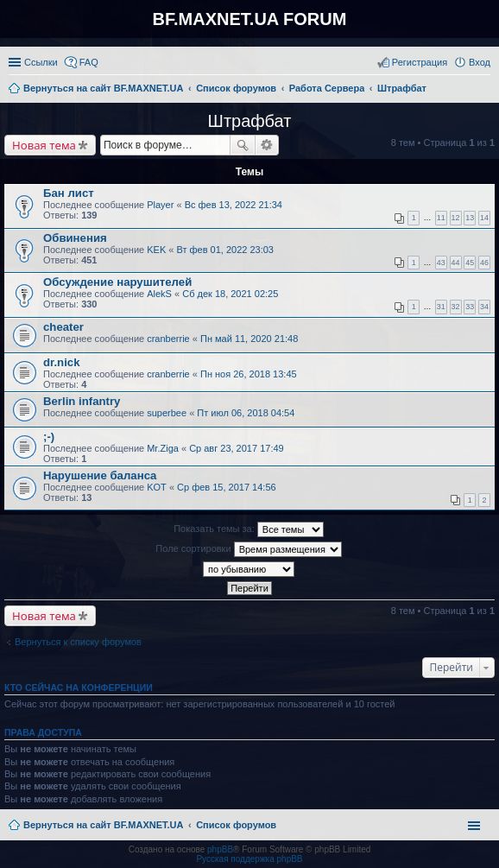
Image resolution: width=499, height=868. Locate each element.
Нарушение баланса (100, 475)
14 (484, 218)
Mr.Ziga (163, 448)
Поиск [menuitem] (485, 90)
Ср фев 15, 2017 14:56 (227, 487)
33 (470, 307)
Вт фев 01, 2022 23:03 (225, 250)
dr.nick (62, 362)
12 (456, 218)
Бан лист (69, 193)
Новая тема (44, 145)
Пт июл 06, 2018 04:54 (246, 413)
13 (470, 218)
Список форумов (236, 825)
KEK (156, 250)
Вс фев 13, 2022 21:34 (234, 205)
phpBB (220, 849)
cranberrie (168, 339)
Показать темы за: (249, 529)
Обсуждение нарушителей (117, 282)
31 (441, 307)
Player (160, 205)
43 (441, 263)
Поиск (243, 145)
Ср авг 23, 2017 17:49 (237, 448)
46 (484, 263)
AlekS (159, 294)
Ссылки (41, 62)
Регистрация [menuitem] (420, 62)
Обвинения (75, 238)
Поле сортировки (248, 549)
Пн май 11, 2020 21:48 (249, 339)
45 (470, 263)
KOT (157, 487)
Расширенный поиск (267, 145)
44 (456, 263)
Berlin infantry (82, 401)
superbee (167, 413)
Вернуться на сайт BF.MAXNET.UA (103, 825)
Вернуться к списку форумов (78, 642)
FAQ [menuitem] (89, 62)
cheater (63, 327)
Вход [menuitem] (480, 62)
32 (456, 307)
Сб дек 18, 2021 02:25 (230, 294)
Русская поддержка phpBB (249, 859)
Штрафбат (250, 121)
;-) (49, 437)
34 (484, 307)
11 (441, 218)
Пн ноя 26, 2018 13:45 (249, 374)
